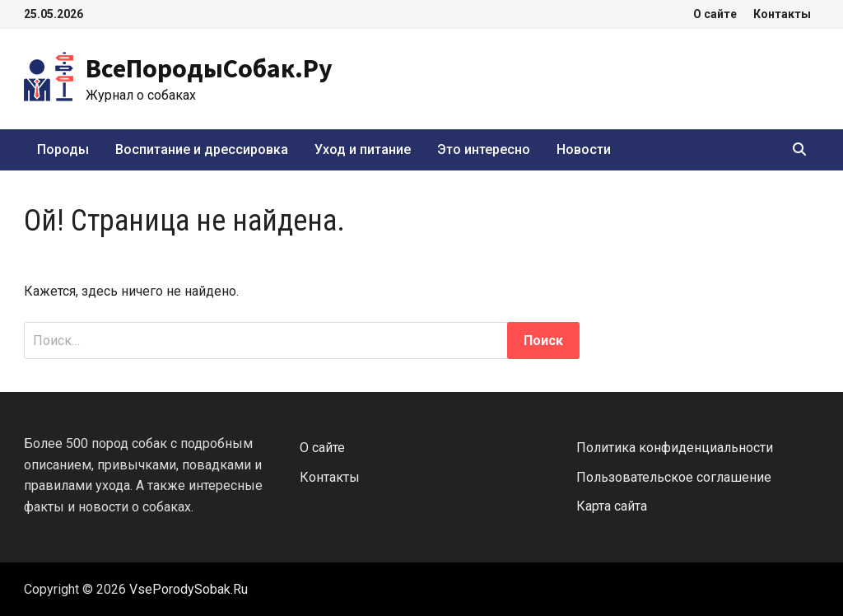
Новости (584, 149)
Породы (63, 149)
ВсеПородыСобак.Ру (209, 68)
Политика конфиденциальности (675, 448)
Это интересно (484, 149)
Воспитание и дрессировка (202, 149)
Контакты (782, 14)
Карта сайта (612, 506)
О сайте (715, 14)
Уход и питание (363, 149)
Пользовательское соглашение (674, 477)
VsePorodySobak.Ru (189, 589)
